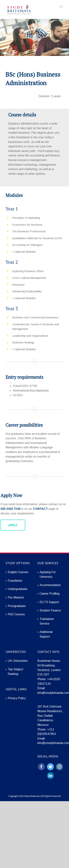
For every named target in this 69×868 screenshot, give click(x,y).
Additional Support (46, 634)
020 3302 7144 (10, 509)
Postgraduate (17, 606)
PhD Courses (16, 614)
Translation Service (47, 621)
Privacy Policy (17, 698)
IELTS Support (49, 602)
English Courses (18, 572)
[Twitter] (50, 767)
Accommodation (50, 585)
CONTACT (40, 509)
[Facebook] (41, 767)
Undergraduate (18, 589)
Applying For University (48, 574)
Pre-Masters (16, 597)
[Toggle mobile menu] (62, 7)
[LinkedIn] (50, 776)
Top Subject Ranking (16, 672)
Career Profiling (49, 594)
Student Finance (50, 610)
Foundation (15, 581)
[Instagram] (59, 767)
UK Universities (18, 661)
